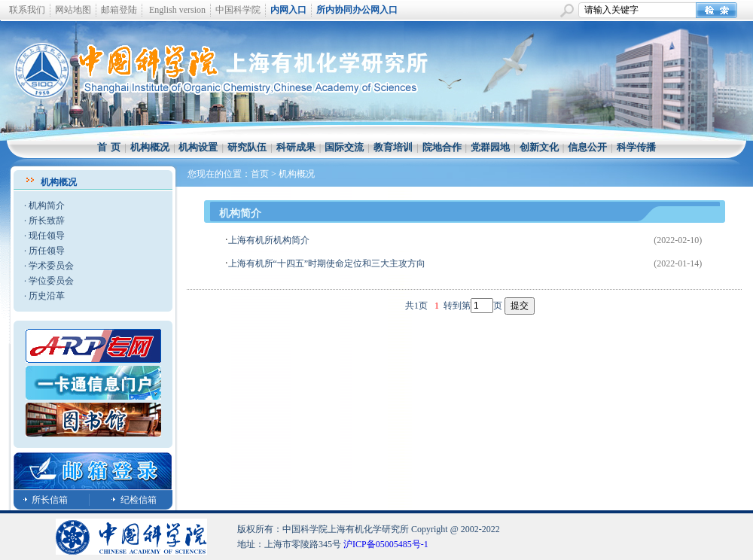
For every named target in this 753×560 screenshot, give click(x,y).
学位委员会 (51, 281)
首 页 (109, 147)
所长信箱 (50, 500)
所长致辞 (47, 221)
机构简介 (47, 205)
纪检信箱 (139, 500)
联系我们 (27, 10)
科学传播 (636, 147)
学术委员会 (51, 266)
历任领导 (47, 251)
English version (177, 10)
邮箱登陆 (119, 10)
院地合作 (442, 147)
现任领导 (47, 236)
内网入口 (288, 10)
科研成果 (296, 147)
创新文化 (539, 147)
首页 (260, 174)
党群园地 (490, 147)
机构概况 (150, 147)
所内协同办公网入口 (357, 10)
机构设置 (198, 147)
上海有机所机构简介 (269, 240)
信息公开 (587, 147)
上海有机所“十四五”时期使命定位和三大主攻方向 (327, 263)
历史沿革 (47, 296)
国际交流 (344, 147)
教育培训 (393, 147)
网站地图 (73, 10)
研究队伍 (247, 147)
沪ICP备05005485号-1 (386, 544)
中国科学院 (238, 10)
